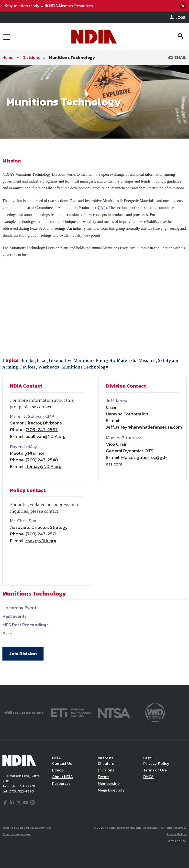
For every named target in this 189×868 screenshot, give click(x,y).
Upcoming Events (21, 608)
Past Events (15, 616)
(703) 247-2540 (42, 460)
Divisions (31, 57)
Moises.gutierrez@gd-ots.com (137, 461)
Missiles (147, 361)
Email (178, 57)
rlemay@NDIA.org (44, 466)
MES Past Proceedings (26, 625)
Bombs (27, 361)
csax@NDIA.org (41, 541)
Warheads (49, 367)
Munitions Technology (72, 57)
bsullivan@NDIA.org (46, 436)
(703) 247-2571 (41, 534)
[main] (94, 375)
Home (8, 57)
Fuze (42, 361)
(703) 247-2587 (42, 429)
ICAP (101, 208)
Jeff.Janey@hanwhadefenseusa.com (144, 427)
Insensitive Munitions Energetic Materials (93, 361)
